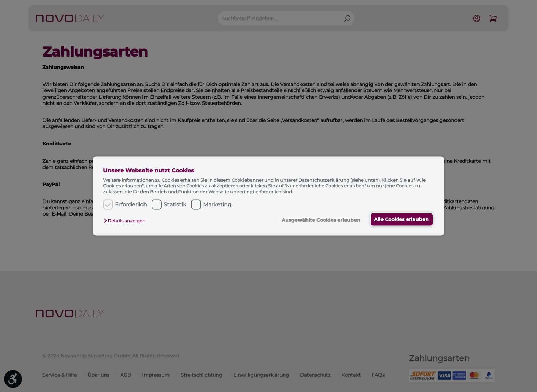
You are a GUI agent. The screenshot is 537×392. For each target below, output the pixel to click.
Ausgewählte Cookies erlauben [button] (320, 220)
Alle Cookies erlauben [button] (401, 219)
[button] (126, 221)
